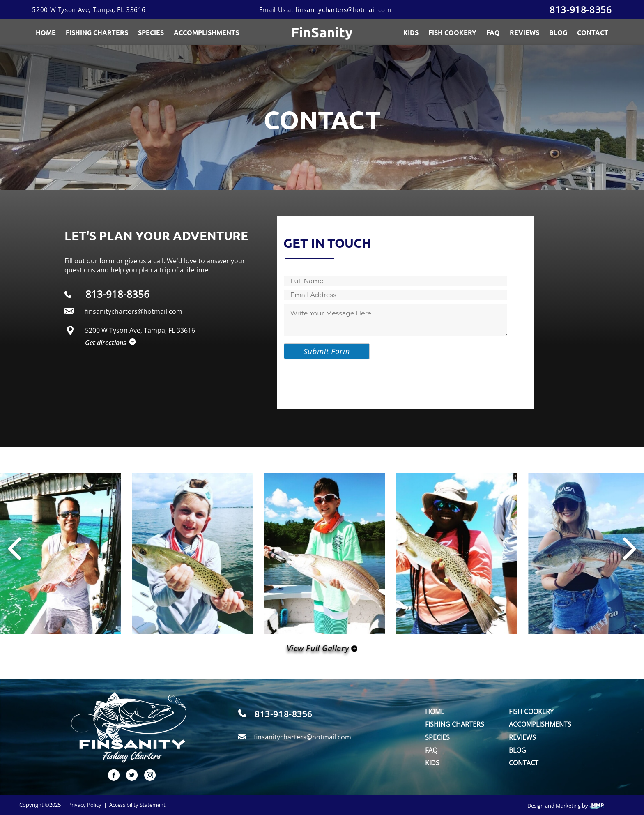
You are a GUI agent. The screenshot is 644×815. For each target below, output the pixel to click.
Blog (558, 32)
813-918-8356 (581, 10)
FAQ (493, 32)
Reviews (524, 32)
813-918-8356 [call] (284, 714)
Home (46, 32)
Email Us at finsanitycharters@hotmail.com (325, 10)
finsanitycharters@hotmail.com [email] (302, 737)
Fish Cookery (452, 32)
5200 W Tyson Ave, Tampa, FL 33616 (89, 10)
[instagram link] (147, 778)
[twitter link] (129, 778)
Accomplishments (540, 724)
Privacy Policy (85, 805)
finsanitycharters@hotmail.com (134, 311)
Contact (593, 32)
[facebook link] (111, 778)
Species (151, 32)
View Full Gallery (322, 648)
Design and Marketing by (566, 806)
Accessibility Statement (137, 805)
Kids (411, 32)
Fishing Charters (97, 32)
